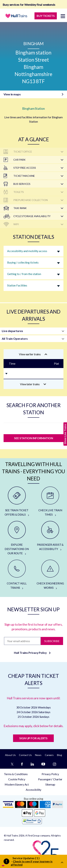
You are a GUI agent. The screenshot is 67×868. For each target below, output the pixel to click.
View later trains (33, 384)
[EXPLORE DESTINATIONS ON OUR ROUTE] (17, 538)
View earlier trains (33, 354)
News (38, 755)
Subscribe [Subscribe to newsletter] (52, 641)
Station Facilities (17, 285)
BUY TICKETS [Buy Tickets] (46, 16)
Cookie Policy (17, 779)
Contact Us (25, 755)
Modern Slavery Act (17, 784)
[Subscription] (22, 641)
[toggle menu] (63, 16)
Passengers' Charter (50, 779)
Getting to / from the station (24, 274)
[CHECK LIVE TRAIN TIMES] (50, 502)
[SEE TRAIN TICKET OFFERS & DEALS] (17, 502)
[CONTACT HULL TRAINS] (17, 575)
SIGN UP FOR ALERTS (33, 738)
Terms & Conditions (16, 774)
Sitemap (50, 784)
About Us (10, 755)
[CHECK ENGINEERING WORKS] (50, 575)
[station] (33, 428)
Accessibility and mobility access (27, 251)
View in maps (12, 94)
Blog (59, 755)
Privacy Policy (50, 774)
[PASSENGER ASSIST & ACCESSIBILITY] (50, 536)
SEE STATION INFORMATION (34, 438)
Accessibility (34, 790)
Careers (49, 755)
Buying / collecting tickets (23, 262)
